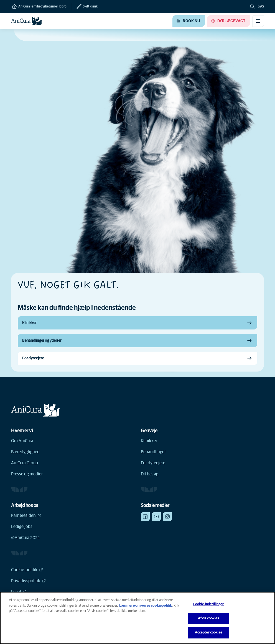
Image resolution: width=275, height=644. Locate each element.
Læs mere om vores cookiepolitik (146, 606)
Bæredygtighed (25, 452)
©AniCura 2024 (26, 538)
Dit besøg (150, 474)
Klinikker (149, 441)
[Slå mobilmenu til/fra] (258, 21)
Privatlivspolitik (28, 581)
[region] (137, 618)
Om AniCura (22, 441)
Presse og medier (27, 474)
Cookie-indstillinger (209, 604)
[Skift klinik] (84, 7)
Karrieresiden (26, 516)
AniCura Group (25, 463)
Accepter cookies (209, 633)
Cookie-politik (27, 570)
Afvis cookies (209, 618)
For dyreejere (153, 463)
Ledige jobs (22, 527)
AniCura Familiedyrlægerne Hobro (39, 7)
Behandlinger (153, 452)
